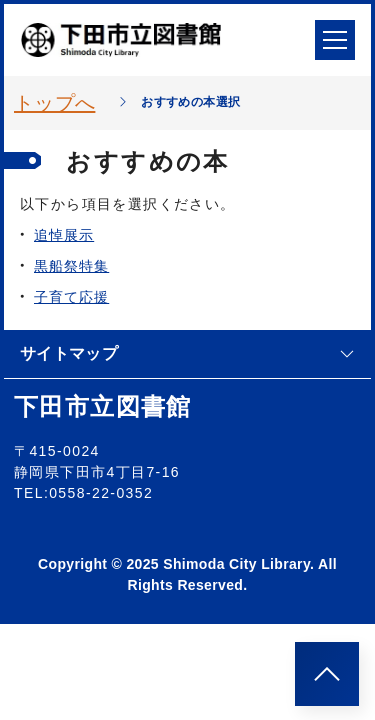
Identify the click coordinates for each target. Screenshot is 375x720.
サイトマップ (187, 353)
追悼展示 (64, 235)
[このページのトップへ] (327, 674)
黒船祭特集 (71, 266)
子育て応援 (71, 297)
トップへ (54, 103)
